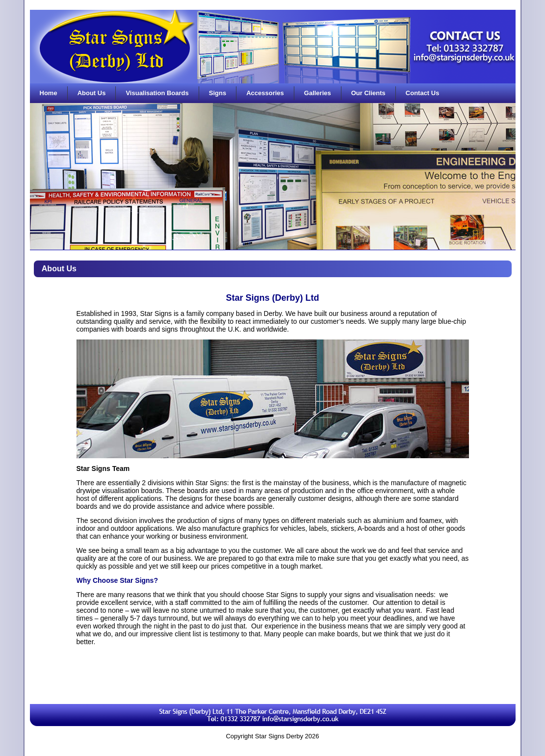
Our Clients (368, 93)
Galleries (318, 93)
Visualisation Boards (157, 93)
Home (49, 93)
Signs (218, 93)
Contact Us (423, 93)
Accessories (265, 93)
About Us (92, 93)
